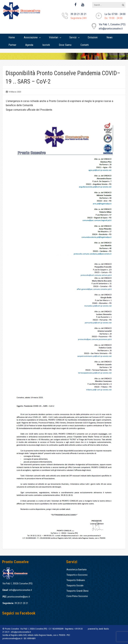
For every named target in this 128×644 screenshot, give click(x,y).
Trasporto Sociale (75, 585)
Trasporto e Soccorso (77, 575)
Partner (12, 45)
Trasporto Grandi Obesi (77, 591)
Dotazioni (93, 37)
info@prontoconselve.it (111, 29)
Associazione (31, 37)
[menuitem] (12, 37)
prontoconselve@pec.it (19, 597)
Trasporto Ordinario (76, 580)
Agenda (29, 45)
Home (12, 37)
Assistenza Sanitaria (76, 569)
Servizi (73, 37)
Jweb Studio (104, 629)
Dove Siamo (65, 45)
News (109, 37)
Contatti (85, 45)
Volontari (54, 37)
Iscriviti (46, 45)
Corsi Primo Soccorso (77, 596)
